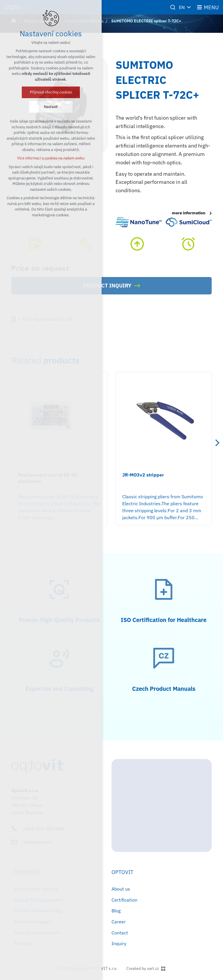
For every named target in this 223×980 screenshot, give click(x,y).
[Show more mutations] (189, 7)
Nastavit (51, 107)
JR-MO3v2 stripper (143, 475)
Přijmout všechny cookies (51, 92)
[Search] (173, 7)
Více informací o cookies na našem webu (51, 158)
